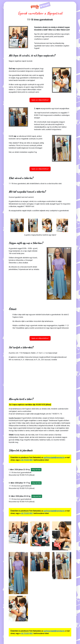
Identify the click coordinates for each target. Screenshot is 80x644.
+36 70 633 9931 (27, 460)
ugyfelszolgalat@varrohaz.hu (54, 458)
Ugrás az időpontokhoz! (40, 100)
